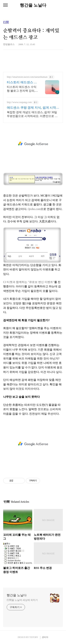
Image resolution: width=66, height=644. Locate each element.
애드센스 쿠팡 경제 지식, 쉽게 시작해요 (33, 108)
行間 (6, 22)
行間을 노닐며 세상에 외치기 (22, 600)
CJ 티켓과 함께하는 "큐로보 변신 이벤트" (29, 282)
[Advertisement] (33, 144)
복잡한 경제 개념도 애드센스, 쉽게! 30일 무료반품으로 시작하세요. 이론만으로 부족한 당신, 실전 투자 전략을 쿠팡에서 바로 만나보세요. (32, 114)
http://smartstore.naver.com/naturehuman (27, 77)
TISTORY (34, 637)
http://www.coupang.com (19, 102)
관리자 (45, 637)
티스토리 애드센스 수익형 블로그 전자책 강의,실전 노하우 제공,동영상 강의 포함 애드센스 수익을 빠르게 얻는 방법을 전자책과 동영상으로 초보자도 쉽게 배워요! (22, 89)
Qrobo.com (34, 209)
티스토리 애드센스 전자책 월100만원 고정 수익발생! (22, 82)
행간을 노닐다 (33, 5)
